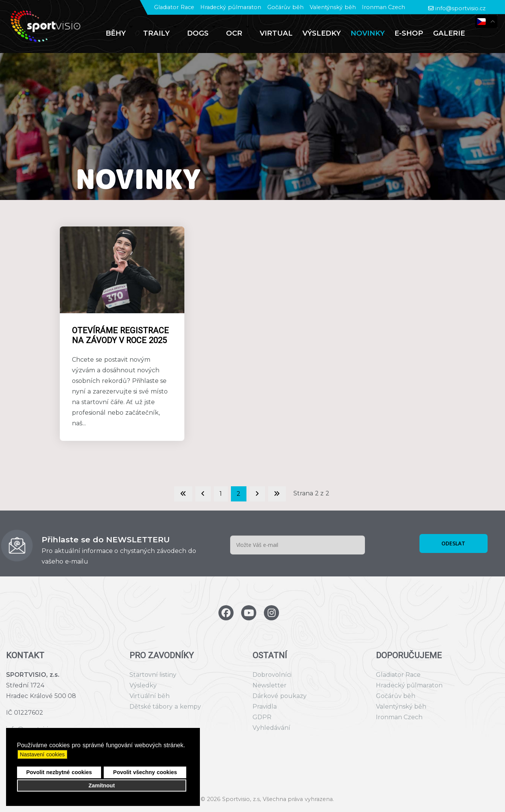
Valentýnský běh (333, 7)
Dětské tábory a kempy (165, 707)
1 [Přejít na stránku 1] (221, 494)
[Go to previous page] (203, 494)
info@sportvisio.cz (461, 8)
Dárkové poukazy (280, 696)
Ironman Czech (384, 7)
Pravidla (265, 707)
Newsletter (270, 685)
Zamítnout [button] (102, 785)
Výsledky (143, 685)
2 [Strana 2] (238, 494)
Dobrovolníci (272, 675)
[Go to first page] (183, 494)
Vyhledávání (271, 728)
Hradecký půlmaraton (231, 7)
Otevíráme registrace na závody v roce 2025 (120, 335)
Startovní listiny (153, 675)
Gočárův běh (285, 7)
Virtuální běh (150, 696)
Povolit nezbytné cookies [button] (59, 772)
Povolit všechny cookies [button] (145, 772)
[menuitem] (119, 33)
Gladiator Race (174, 7)
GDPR (262, 717)
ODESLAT (453, 543)
